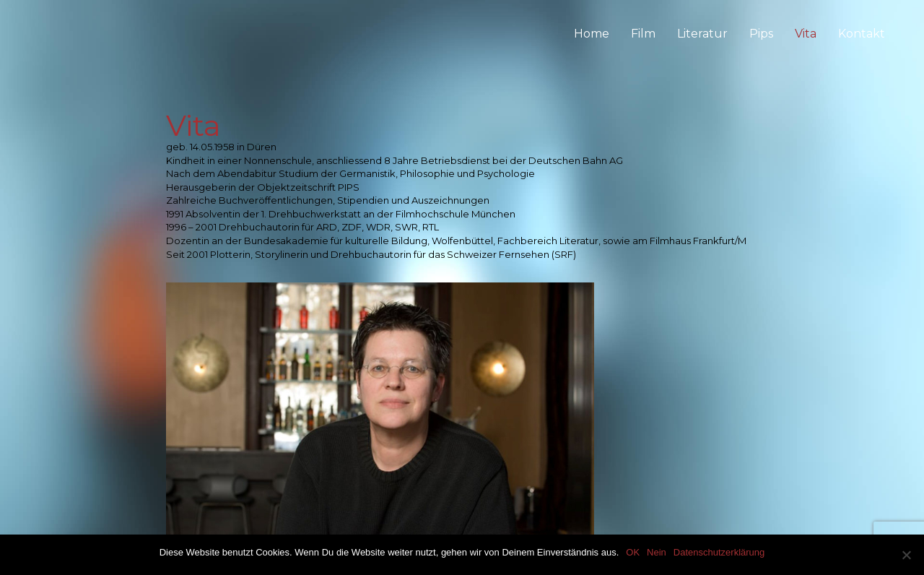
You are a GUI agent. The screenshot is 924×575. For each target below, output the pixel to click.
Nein (657, 552)
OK (633, 552)
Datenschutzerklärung (719, 552)
